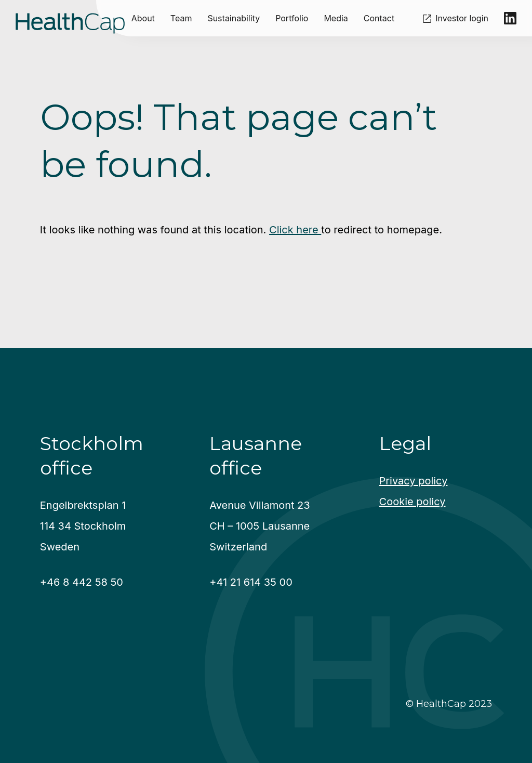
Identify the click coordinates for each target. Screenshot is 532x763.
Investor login (462, 18)
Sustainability (234, 18)
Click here (295, 230)
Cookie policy (413, 502)
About (143, 18)
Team (181, 18)
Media (336, 18)
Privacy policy (414, 481)
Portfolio (292, 18)
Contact (379, 18)
